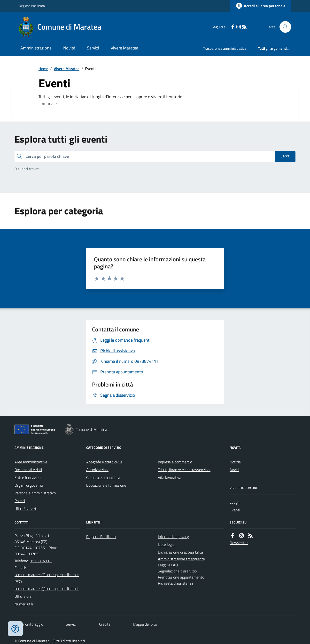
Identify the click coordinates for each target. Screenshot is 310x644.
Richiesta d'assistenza (176, 583)
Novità (69, 48)
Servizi (93, 48)
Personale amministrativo (35, 493)
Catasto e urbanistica (103, 477)
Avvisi (234, 470)
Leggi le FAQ (168, 565)
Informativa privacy (173, 537)
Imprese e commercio (175, 462)
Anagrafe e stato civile (104, 462)
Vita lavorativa (170, 477)
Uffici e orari (24, 596)
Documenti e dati (28, 470)
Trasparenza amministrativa (225, 48)
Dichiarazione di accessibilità (180, 552)
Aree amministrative (31, 462)
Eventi (235, 510)
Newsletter (239, 543)
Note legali (167, 544)
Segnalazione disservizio (177, 571)
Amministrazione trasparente (181, 559)
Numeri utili (24, 604)
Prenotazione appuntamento (181, 577)
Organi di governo (29, 485)
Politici (20, 501)
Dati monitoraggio (29, 624)
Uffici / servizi (25, 508)
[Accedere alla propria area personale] (261, 6)
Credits (105, 624)
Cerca (285, 156)
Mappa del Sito (145, 624)
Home (43, 69)
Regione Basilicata (32, 6)
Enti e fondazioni (28, 477)
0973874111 (41, 561)
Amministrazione (36, 48)
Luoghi (235, 502)
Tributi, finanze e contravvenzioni (184, 470)
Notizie (235, 462)
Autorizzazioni (97, 470)
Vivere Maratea (124, 48)
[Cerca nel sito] (283, 27)
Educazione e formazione (106, 485)
